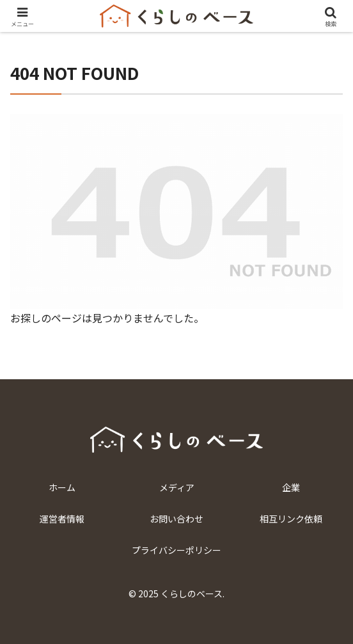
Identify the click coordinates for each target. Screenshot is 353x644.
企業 (291, 487)
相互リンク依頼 (291, 519)
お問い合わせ (176, 519)
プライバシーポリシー (176, 550)
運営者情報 (62, 519)
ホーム (62, 487)
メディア (177, 487)
